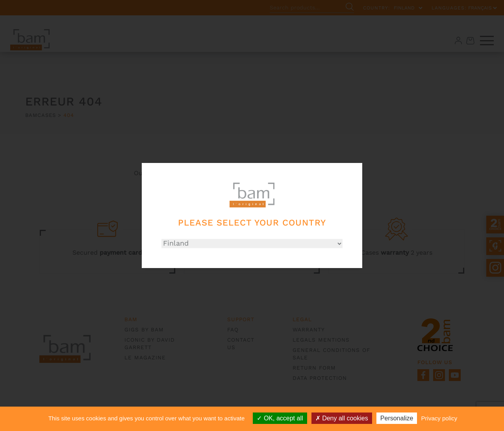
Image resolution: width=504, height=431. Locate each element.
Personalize (397, 418)
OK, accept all (280, 418)
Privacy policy (439, 418)
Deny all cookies (342, 418)
